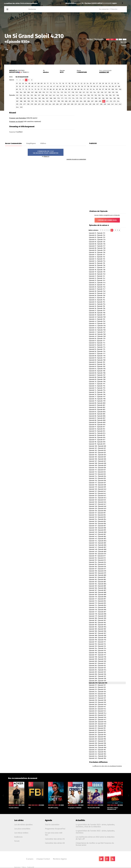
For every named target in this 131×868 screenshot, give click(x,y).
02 (20, 83)
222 (43, 104)
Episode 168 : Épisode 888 (98, 592)
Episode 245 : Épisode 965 (97, 758)
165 (40, 98)
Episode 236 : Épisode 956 (97, 739)
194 (43, 101)
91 (85, 89)
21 (78, 83)
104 (21, 92)
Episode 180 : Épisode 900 (98, 618)
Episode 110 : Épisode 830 (97, 468)
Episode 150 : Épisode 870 (97, 554)
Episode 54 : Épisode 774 (97, 347)
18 (69, 83)
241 (112, 104)
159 (17, 98)
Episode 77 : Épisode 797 (97, 397)
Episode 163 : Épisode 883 (97, 582)
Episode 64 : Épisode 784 (97, 369)
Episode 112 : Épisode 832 (97, 472)
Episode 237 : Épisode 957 (97, 741)
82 (57, 89)
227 (61, 104)
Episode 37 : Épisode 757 (97, 311)
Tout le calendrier (52, 825)
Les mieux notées (21, 833)
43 (42, 86)
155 (107, 95)
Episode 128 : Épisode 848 (98, 506)
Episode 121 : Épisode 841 (97, 491)
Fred (68, 3)
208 (96, 101)
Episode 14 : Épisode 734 (97, 261)
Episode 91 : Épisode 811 (97, 427)
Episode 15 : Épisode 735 (97, 263)
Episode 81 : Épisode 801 (97, 405)
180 (96, 98)
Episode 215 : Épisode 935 (97, 694)
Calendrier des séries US (55, 839)
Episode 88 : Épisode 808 (97, 420)
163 (32, 98)
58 (88, 86)
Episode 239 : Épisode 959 (97, 745)
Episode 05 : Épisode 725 (97, 242)
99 (109, 89)
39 (29, 86)
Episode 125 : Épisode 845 (97, 500)
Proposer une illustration (18, 118)
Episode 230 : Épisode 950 (97, 726)
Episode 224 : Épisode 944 (98, 713)
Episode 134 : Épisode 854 (98, 519)
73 (29, 89)
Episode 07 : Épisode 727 (97, 246)
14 (57, 83)
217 (24, 104)
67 (116, 86)
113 (54, 92)
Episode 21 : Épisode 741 (97, 276)
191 (32, 101)
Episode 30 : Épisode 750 (97, 296)
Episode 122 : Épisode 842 (97, 493)
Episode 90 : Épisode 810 (97, 425)
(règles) (124, 45)
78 (45, 89)
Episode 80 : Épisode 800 (97, 403)
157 (114, 95)
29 (103, 83)
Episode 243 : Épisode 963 (97, 754)
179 (92, 98)
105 (25, 92)
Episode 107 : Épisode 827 (97, 461)
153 (99, 95)
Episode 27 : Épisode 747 (97, 289)
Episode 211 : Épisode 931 (97, 685)
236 (94, 104)
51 (67, 86)
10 (45, 83)
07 (35, 83)
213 (114, 101)
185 (115, 98)
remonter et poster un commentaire (76, 159)
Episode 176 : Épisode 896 (98, 610)
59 (91, 86)
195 (47, 101)
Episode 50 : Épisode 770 (97, 339)
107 (32, 92)
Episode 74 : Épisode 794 (97, 390)
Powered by (16, 132)
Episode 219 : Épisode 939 (97, 702)
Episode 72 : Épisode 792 (97, 386)
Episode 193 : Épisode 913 (97, 646)
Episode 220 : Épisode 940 (98, 705)
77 (41, 89)
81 (54, 89)
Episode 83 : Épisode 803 (97, 410)
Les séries (19, 820)
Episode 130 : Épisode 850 (97, 511)
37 (23, 86)
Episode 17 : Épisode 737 (97, 268)
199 (62, 101)
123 (91, 92)
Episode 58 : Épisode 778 (97, 356)
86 (69, 89)
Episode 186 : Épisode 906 (98, 631)
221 (39, 104)
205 (85, 101)
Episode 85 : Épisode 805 (97, 414)
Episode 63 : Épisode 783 (97, 367)
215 (17, 104)
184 (111, 98)
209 (100, 101)
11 (48, 83)
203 (77, 101)
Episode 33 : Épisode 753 (97, 302)
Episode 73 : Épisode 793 (97, 388)
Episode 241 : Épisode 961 (97, 750)
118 (73, 92)
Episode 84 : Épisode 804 (97, 412)
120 (80, 92)
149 (85, 95)
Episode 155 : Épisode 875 (97, 564)
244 (17, 107)
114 (58, 92)
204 (81, 101)
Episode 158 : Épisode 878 (97, 571)
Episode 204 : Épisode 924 (98, 670)
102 (120, 89)
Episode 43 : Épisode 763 (97, 324)
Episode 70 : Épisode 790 (97, 382)
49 (61, 86)
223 (46, 104)
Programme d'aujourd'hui (55, 829)
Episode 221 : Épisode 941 (97, 707)
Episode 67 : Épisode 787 (97, 375)
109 (40, 92)
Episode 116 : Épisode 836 (97, 481)
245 (21, 107)
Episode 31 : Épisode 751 (97, 298)
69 (17, 89)
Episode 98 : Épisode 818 (97, 442)
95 (97, 89)
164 (36, 98)
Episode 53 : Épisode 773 (97, 345)
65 (110, 86)
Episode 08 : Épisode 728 (97, 248)
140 (50, 95)
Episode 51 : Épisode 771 (97, 341)
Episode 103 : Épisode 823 (97, 453)
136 (35, 95)
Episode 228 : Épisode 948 (98, 722)
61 (97, 86)
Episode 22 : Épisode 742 (97, 278)
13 (54, 83)
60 (94, 86)
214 (118, 101)
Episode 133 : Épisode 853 (97, 517)
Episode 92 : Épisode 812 (97, 429)
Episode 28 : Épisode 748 (97, 291)
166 (43, 98)
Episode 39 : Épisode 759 (97, 315)
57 (85, 86)
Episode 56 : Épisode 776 (97, 351)
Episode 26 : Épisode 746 (97, 287)
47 (54, 86)
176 (81, 98)
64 (107, 86)
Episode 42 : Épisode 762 (97, 321)
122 (87, 92)
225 (54, 104)
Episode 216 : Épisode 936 (97, 696)
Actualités (80, 820)
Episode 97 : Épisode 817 (97, 440)
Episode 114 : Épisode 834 (98, 476)
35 (17, 86)
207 (92, 101)
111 (47, 92)
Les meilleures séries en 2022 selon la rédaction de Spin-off (95, 838)
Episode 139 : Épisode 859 (97, 530)
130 (117, 92)
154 (103, 95)
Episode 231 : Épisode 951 (97, 728)
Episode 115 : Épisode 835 (97, 478)
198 (59, 101)
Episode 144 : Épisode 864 (98, 541)
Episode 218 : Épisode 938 (97, 700)
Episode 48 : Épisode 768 (97, 334)
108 (36, 92)
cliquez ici (46, 156)
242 (116, 104)
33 (115, 83)
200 (66, 101)
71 (23, 89)
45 (48, 86)
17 (66, 83)
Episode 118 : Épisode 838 (97, 485)
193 (40, 101)
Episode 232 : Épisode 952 (97, 730)
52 (70, 86)
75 (35, 89)
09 (42, 83)
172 (66, 98)
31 (109, 83)
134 (28, 95)
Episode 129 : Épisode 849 (98, 509)
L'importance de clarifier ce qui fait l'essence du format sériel (95, 844)
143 (61, 95)
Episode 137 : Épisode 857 (97, 526)
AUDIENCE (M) (104, 72)
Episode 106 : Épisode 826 (97, 459)
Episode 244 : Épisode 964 (98, 756)
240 (109, 104)
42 (38, 86)
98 (106, 89)
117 (69, 92)
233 (83, 104)
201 (70, 101)
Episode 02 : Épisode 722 (97, 235)
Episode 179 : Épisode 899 (98, 616)
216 (21, 104)
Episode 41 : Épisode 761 (97, 319)
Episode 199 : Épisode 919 (97, 659)
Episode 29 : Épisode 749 (97, 293)
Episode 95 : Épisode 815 (97, 435)
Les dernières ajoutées (23, 825)
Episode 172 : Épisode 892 (97, 601)
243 (120, 104)
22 (81, 83)
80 (51, 89)
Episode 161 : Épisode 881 (97, 577)
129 (113, 92)
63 (104, 86)
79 (48, 89)
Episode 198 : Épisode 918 (97, 657)
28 (100, 83)
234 (87, 104)
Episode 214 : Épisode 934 (98, 692)
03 (23, 83)
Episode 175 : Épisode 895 (97, 608)
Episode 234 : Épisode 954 (98, 735)
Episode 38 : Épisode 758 (97, 313)
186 (118, 98)
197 (55, 101)
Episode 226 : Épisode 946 (98, 717)
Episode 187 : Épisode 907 (98, 633)
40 (32, 86)
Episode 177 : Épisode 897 (98, 612)
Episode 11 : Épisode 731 (97, 255)
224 (50, 104)
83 (60, 89)
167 (47, 98)
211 (107, 101)
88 (75, 89)
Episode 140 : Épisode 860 (98, 532)
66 (113, 86)
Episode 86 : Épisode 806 (97, 416)
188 (21, 101)
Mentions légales (60, 859)
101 (116, 89)
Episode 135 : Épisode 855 (97, 521)
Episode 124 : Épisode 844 (98, 498)
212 (111, 101)
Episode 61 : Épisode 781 (97, 362)
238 (101, 104)
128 (109, 92)
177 (84, 98)
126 (102, 92)
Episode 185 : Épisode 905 (97, 629)
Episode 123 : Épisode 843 (97, 496)
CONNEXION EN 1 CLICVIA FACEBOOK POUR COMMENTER (46, 152)
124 (95, 92)
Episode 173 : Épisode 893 (97, 603)
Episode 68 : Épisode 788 (97, 377)
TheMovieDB (31, 867)
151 (92, 95)
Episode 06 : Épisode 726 (97, 244)
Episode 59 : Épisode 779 (97, 358)
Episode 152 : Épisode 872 (97, 558)
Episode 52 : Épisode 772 (97, 343)
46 (51, 86)
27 (97, 83)
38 (26, 86)
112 (51, 92)
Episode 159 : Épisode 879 (97, 573)
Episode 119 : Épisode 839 (97, 487)
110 (44, 92)
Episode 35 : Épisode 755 (97, 306)
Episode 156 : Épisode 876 (97, 567)
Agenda (49, 820)
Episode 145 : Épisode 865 (97, 543)
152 (96, 95)
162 (28, 98)
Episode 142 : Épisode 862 (97, 537)
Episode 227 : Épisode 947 (98, 720)
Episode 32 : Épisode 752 (97, 300)
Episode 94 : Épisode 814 (97, 433)
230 (72, 104)
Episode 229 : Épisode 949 (98, 724)
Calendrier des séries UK (55, 843)
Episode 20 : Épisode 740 (97, 274)
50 (64, 86)
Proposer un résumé (16, 122)
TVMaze (24, 867)
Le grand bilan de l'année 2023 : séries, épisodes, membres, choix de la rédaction (95, 826)
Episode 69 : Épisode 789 (97, 379)
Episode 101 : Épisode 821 (97, 448)
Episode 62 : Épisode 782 (97, 364)
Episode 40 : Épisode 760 (97, 317)
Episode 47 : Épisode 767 (97, 332)
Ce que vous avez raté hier (54, 834)
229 (68, 104)
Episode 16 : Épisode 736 (97, 265)
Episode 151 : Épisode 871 (97, 556)
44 (45, 86)
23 (85, 83)
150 (89, 95)
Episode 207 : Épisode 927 (97, 676)
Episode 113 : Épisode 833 (97, 474)
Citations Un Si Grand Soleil (107, 220)
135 (32, 95)
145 (69, 95)
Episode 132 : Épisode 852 (97, 515)
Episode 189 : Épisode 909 (98, 638)
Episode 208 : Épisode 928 (97, 679)
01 (17, 83)
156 (110, 95)
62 (101, 86)
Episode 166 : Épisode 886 (98, 588)
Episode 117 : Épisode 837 (97, 483)
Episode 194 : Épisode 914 (98, 648)
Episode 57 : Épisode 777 (97, 354)
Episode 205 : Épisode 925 (97, 672)
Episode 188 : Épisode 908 (98, 635)
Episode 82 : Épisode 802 (97, 407)
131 (17, 95)
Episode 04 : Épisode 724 (97, 240)
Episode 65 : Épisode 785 (97, 371)
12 (51, 83)
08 (38, 83)
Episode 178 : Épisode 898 (98, 614)
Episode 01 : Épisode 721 (97, 233)
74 (32, 89)
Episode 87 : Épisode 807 (97, 418)
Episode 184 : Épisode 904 (98, 627)
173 (69, 98)
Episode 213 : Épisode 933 (97, 689)
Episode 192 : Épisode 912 (97, 644)
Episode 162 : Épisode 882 (97, 580)
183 (107, 98)
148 (81, 95)
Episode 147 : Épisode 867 (98, 547)
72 (26, 89)
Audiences (18, 837)
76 (38, 89)
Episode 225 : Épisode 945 (97, 715)
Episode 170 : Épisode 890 (98, 597)
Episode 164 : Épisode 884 (98, 584)
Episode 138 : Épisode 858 (97, 528)
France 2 (26, 72)
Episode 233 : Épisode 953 (97, 733)
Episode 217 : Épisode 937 (97, 698)
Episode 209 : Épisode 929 (97, 681)
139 (46, 95)
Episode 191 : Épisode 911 (97, 642)
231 (76, 104)
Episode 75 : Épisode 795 (97, 392)
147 (77, 95)
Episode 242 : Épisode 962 (97, 752)
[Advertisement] (103, 123)
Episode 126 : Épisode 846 (98, 502)
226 (57, 104)
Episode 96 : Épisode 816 (97, 438)
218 (28, 104)
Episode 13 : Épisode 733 (97, 259)
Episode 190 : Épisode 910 (97, 640)
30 (106, 83)
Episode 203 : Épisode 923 (97, 668)
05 (29, 83)
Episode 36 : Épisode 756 (97, 308)
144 (65, 95)
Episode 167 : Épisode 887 (98, 590)
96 (100, 89)
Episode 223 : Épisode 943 (97, 711)
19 (72, 83)
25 (91, 83)
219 (32, 104)
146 (73, 95)
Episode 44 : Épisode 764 (97, 326)
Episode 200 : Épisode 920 (97, 661)
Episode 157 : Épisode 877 (97, 569)
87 (72, 89)
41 (35, 86)
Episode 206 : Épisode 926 (97, 674)
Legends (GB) (83, 3)
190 (29, 101)
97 (103, 89)
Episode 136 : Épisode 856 (97, 524)
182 (103, 98)
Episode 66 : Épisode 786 (97, 373)
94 (94, 89)
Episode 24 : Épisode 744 (97, 283)
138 (43, 95)
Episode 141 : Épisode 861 (97, 534)
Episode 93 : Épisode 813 (97, 431)
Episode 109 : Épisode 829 (97, 466)
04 (26, 83)
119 (76, 92)
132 (21, 95)
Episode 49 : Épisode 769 (97, 336)
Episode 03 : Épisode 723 (97, 237)
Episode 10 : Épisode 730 (97, 253)
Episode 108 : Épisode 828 (97, 463)
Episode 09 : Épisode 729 (97, 250)
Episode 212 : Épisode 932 (97, 687)
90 (81, 89)
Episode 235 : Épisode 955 (97, 737)
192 (36, 101)
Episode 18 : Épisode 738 (97, 270)
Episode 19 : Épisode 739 (97, 272)
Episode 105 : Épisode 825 (97, 457)
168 (51, 98)
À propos (30, 859)
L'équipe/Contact (43, 859)
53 (73, 86)
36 (20, 86)
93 (91, 89)
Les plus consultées (22, 829)
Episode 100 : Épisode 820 (97, 446)
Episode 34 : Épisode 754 (97, 304)
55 (79, 86)
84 (63, 89)
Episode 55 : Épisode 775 (97, 349)
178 (88, 98)
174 (73, 98)
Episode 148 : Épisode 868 (98, 549)
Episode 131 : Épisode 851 (97, 513)
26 (94, 83)
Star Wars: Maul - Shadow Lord (115, 807)
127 (106, 92)
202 (74, 101)
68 (119, 86)
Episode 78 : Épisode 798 (97, 399)
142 (58, 95)
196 (51, 101)
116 (65, 92)
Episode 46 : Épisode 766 (97, 330)
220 (36, 104)
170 (58, 98)
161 (25, 98)
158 (118, 95)
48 (57, 86)
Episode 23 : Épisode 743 (97, 280)
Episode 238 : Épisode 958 (97, 743)
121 (84, 92)
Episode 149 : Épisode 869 (98, 552)
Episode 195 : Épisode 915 (97, 651)
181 (100, 98)
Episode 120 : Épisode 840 (98, 489)
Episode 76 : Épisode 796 (97, 395)
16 (63, 83)
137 (39, 95)
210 (104, 101)
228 (65, 104)
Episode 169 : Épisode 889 (98, 595)
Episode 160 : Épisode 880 (98, 575)
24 (88, 83)
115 (62, 92)
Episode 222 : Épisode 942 (97, 709)
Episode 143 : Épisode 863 (97, 539)
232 (79, 104)
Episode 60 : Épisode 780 (97, 360)
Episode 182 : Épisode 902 (97, 623)
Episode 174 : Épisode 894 (98, 605)
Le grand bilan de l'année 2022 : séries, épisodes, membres (95, 832)
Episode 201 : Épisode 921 (97, 663)
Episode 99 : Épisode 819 (97, 444)
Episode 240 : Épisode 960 (98, 748)
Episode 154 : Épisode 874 (98, 562)
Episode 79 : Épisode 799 (97, 401)
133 (24, 95)
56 (82, 86)
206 (89, 101)
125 (98, 92)
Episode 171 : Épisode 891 (97, 599)
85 (66, 89)
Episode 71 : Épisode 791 (97, 384)
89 (78, 89)
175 (77, 98)
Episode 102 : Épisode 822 (97, 450)
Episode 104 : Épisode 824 (98, 455)
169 (55, 98)
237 (98, 104)
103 (17, 92)
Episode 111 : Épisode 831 (97, 470)
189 (25, 101)
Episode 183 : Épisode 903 (97, 625)
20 (75, 83)
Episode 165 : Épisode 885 (97, 586)
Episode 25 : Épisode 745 (97, 285)
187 (17, 101)
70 (20, 89)
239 (105, 104)
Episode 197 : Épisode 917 (97, 655)
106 (29, 92)
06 (32, 83)
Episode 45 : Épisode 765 (97, 328)
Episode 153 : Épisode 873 (97, 560)
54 (76, 86)
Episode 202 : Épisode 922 (97, 666)
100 (113, 89)
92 (88, 89)
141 (54, 95)
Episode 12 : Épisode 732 (97, 257)
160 (21, 98)
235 (90, 104)
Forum (17, 841)
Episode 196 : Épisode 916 (97, 653)
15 (60, 83)
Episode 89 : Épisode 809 (97, 422)
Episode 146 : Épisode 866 (98, 545)
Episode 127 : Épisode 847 (98, 504)
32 (112, 83)
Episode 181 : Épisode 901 (97, 620)
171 (62, 98)
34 (118, 83)
